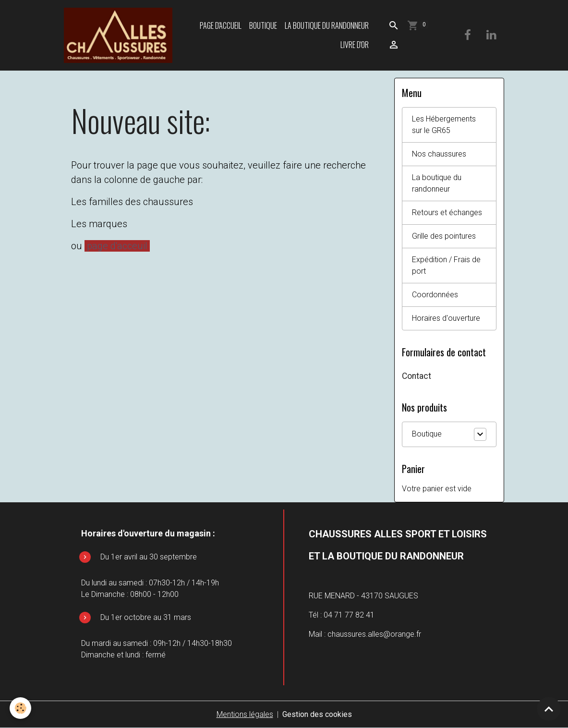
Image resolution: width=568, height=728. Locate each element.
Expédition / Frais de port (446, 265)
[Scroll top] (549, 709)
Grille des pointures (444, 236)
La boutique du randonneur (327, 25)
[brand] (118, 35)
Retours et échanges (447, 212)
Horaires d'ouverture (446, 318)
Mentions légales (245, 714)
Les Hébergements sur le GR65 (444, 125)
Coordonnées (435, 295)
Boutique (263, 25)
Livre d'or (355, 45)
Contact (417, 376)
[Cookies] (20, 708)
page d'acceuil (117, 246)
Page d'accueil (221, 25)
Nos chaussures (439, 154)
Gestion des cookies (317, 714)
